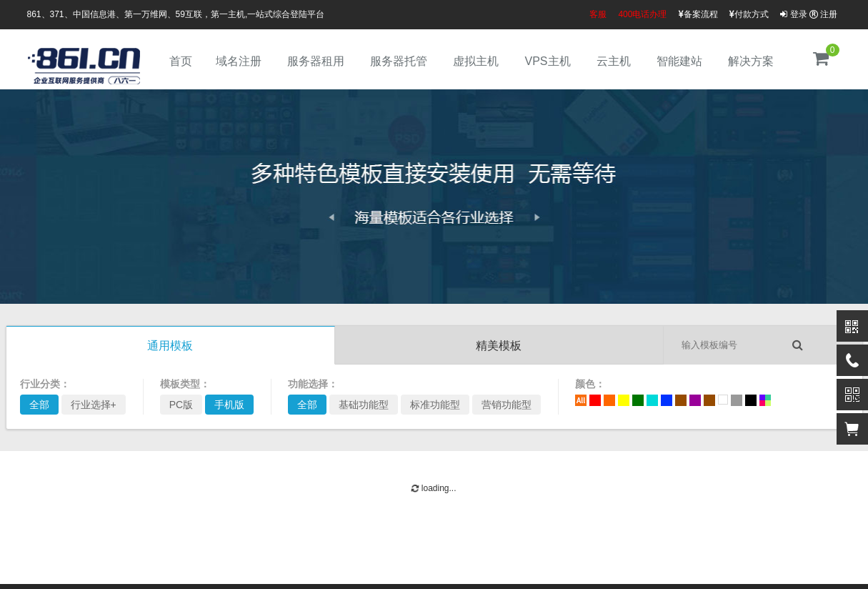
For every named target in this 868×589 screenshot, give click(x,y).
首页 (181, 61)
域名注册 (239, 61)
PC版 (181, 405)
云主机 (614, 61)
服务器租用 (316, 61)
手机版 (229, 405)
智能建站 (679, 61)
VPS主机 (547, 61)
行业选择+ (94, 405)
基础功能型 (364, 405)
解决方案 (751, 61)
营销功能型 (507, 405)
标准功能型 (435, 405)
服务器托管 (399, 61)
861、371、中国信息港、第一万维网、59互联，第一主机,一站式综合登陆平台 (176, 14)
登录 (793, 14)
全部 (39, 405)
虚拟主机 (476, 61)
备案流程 (698, 14)
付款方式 (749, 14)
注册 (823, 14)
